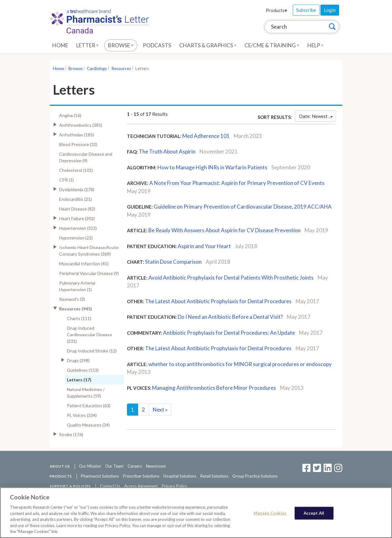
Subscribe (306, 10)
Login (330, 10)
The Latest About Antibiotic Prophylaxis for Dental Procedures (218, 301)
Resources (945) (76, 309)
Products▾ (276, 10)
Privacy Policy (174, 486)
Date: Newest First (317, 116)
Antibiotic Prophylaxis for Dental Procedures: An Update (229, 333)
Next (160, 410)
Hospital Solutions (180, 476)
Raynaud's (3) (72, 299)
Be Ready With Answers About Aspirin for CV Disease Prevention (224, 230)
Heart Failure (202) (77, 218)
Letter (87, 45)
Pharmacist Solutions (100, 476)
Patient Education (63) (89, 406)
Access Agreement (141, 486)
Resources (121, 68)
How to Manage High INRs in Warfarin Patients (212, 167)
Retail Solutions (214, 476)
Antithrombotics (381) (81, 125)
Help (315, 45)
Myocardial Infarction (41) (84, 264)
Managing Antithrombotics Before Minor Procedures (215, 388)
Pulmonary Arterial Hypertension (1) (77, 286)
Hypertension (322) (78, 228)
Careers (135, 466)
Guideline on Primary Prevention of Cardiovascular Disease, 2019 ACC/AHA (243, 207)
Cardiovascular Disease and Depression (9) (86, 157)
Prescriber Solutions (141, 476)
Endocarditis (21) (75, 199)
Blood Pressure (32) (78, 144)
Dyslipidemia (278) (77, 189)
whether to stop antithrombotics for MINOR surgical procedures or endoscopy (240, 364)
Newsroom (156, 466)
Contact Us (110, 486)
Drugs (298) (78, 360)
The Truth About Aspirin (167, 151)
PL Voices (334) (82, 415)
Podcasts (157, 45)
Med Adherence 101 (206, 136)
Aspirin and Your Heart (204, 246)
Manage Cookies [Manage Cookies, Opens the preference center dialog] (270, 513)
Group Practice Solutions (255, 476)
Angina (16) (70, 115)
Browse (121, 45)
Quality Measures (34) (88, 425)
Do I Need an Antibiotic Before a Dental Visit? (230, 317)
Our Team (114, 466)
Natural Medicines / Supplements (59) (86, 393)
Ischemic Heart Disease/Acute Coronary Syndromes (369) (89, 251)
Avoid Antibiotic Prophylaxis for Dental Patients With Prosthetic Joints (231, 278)
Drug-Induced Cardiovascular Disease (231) (89, 335)
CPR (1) (66, 180)
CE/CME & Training (272, 45)
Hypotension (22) (76, 238)
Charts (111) (79, 318)
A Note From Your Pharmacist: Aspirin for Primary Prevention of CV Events (237, 183)
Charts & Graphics (208, 45)
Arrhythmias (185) (77, 135)
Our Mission (90, 466)
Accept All (314, 513)
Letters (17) (79, 380)
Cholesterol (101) (76, 170)
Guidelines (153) (83, 370)
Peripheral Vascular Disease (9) (89, 273)
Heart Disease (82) (77, 209)
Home (60, 45)
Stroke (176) (71, 434)
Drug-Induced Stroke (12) (92, 351)
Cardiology (97, 68)
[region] (196, 513)
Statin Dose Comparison (173, 262)
